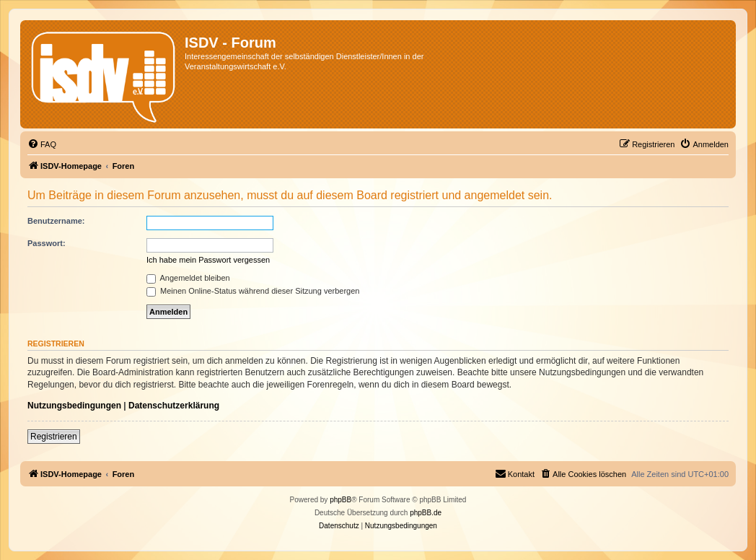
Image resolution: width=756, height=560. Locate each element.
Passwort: (47, 243)
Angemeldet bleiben (188, 278)
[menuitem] (42, 144)
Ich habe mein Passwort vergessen (208, 260)
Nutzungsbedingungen (74, 406)
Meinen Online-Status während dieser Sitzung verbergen (253, 291)
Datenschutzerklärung (174, 406)
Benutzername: (56, 221)
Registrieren (54, 437)
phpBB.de (426, 513)
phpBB (340, 500)
